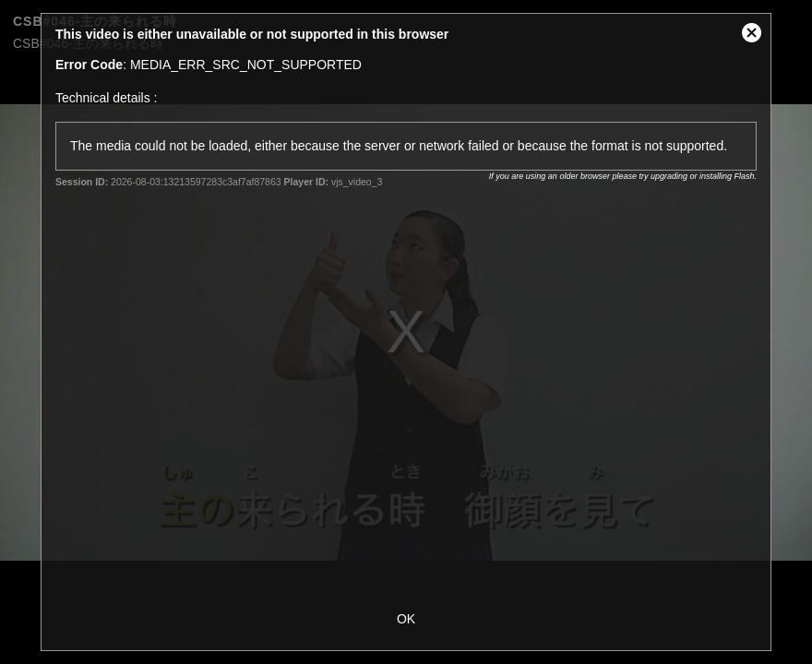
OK (406, 619)
